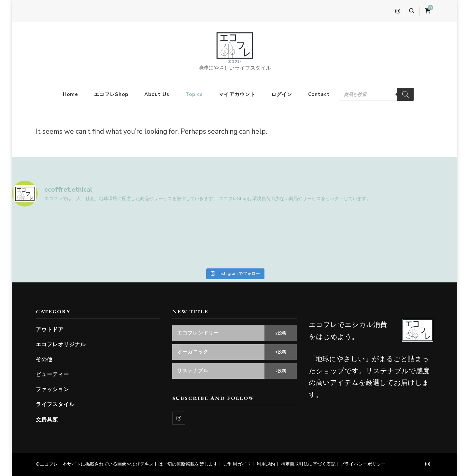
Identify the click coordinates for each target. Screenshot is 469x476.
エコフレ (234, 61)
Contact (319, 94)
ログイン (282, 94)
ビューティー (52, 374)
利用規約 (266, 464)
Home (71, 94)
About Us (157, 94)
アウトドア (50, 329)
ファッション (52, 389)
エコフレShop (111, 94)
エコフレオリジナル (61, 344)
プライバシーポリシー (363, 464)
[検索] (405, 94)
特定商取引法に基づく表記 (308, 464)
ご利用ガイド (237, 464)
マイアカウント (237, 94)
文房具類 (47, 420)
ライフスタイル (55, 404)
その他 (44, 359)
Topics (194, 94)
